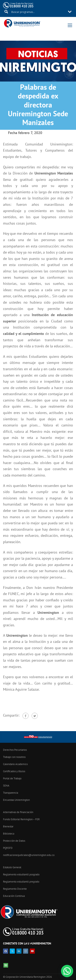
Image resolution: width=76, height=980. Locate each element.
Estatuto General (12, 867)
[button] (67, 971)
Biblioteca (9, 834)
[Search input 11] (38, 12)
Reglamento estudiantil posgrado (21, 874)
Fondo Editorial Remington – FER (21, 819)
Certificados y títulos (14, 771)
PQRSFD (8, 848)
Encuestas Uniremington (16, 800)
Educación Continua (14, 896)
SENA (6, 786)
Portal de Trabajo (12, 778)
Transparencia (11, 793)
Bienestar (8, 826)
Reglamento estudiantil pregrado (21, 882)
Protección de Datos (14, 841)
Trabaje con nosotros (14, 757)
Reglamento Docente (15, 889)
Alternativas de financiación (18, 812)
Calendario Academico (15, 764)
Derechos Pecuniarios (15, 750)
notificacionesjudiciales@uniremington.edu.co (29, 855)
